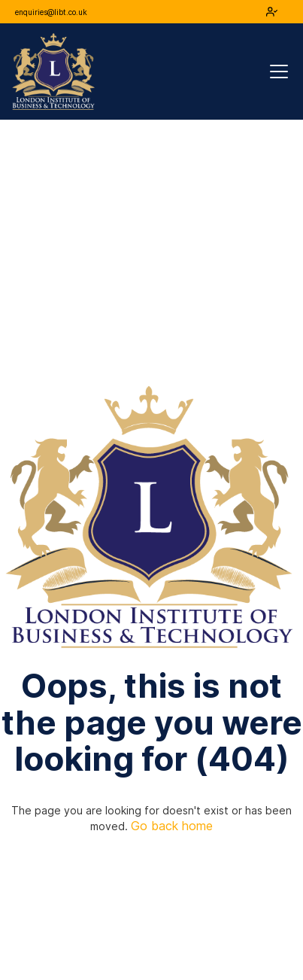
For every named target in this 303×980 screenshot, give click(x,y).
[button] (276, 72)
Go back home (172, 826)
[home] (53, 72)
